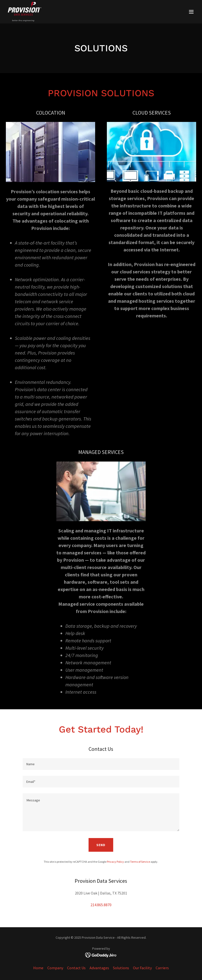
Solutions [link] (121, 968)
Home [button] (38, 968)
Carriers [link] (162, 968)
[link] (25, 12)
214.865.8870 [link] (101, 905)
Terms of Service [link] (140, 862)
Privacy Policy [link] (115, 862)
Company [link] (55, 968)
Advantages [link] (99, 968)
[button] (191, 12)
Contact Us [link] (76, 968)
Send (101, 845)
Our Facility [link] (142, 968)
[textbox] (101, 764)
